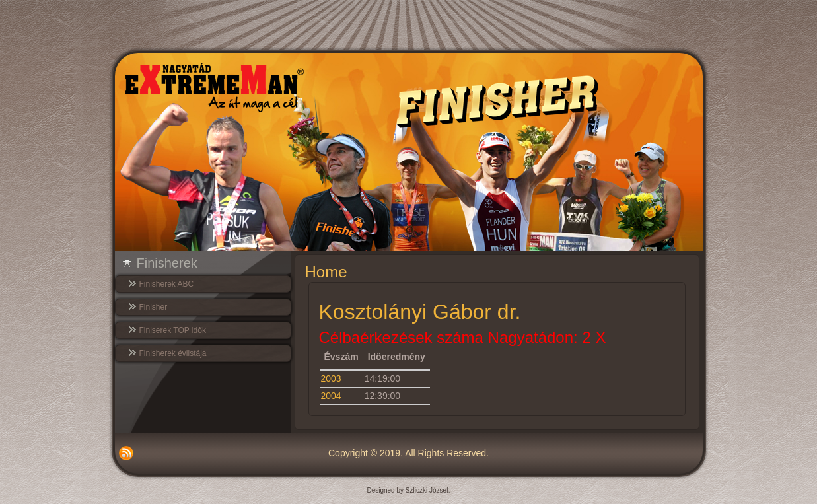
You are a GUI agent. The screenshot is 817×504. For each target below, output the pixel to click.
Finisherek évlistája (173, 353)
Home (326, 272)
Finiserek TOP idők (173, 330)
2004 (331, 396)
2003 (331, 378)
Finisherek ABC (167, 284)
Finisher (154, 307)
